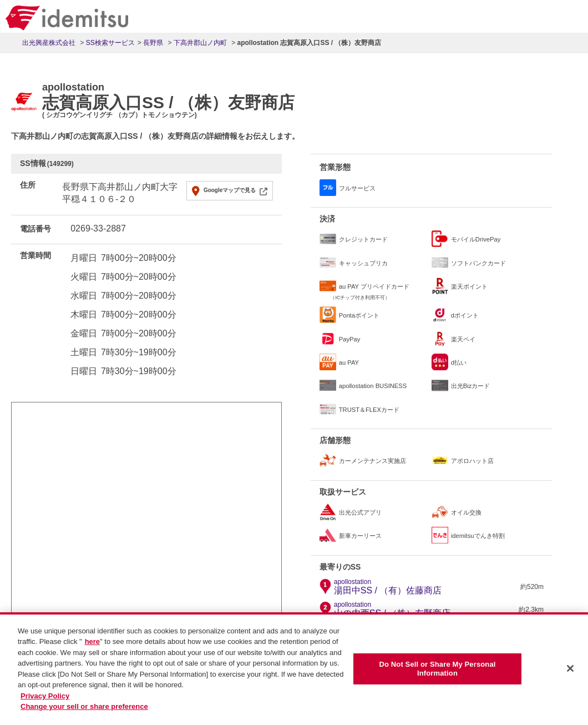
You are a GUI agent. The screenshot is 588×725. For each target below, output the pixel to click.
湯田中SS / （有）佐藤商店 (388, 587)
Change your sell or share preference (84, 708)
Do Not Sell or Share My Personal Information (437, 670)
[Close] (570, 669)
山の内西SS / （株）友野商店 (392, 610)
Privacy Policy (45, 696)
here (92, 643)
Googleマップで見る (230, 190)
